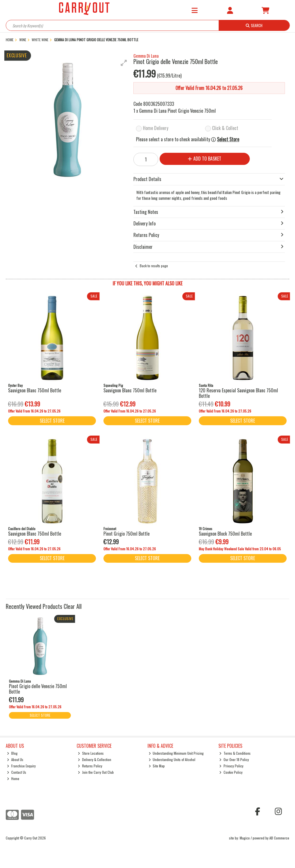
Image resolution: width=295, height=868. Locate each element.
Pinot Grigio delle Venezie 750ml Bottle (38, 689)
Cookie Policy (231, 772)
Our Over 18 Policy (234, 759)
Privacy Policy (231, 766)
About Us (15, 759)
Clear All (73, 606)
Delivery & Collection (94, 759)
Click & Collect (225, 128)
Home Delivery (156, 128)
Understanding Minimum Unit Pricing (176, 753)
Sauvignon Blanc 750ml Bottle (35, 390)
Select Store (228, 139)
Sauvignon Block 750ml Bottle (225, 534)
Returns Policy (90, 766)
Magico (245, 838)
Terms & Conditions (235, 753)
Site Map (157, 766)
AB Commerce (279, 838)
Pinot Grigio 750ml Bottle (126, 534)
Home (13, 778)
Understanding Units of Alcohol (172, 759)
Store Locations (91, 753)
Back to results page (154, 266)
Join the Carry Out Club (96, 772)
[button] (124, 63)
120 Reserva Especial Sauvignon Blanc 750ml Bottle (238, 393)
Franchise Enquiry (21, 766)
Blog (12, 753)
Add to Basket (205, 159)
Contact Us (17, 772)
